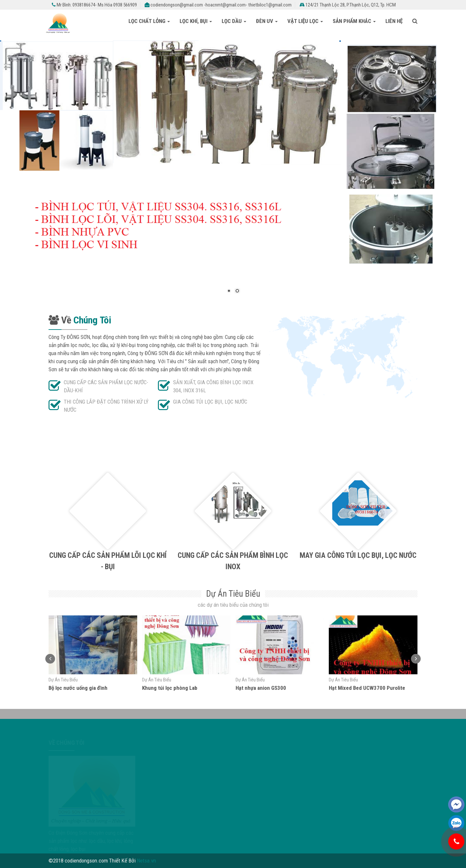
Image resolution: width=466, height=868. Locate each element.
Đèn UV (267, 21)
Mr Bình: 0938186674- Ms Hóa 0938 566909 (94, 5)
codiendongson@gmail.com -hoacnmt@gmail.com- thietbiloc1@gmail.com (218, 5)
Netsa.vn (146, 861)
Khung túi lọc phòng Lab (170, 688)
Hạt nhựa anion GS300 (261, 688)
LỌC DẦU (234, 21)
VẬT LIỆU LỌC (305, 21)
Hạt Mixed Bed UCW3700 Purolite (367, 688)
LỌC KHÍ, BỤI (196, 21)
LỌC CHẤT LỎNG (149, 21)
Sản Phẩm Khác (354, 21)
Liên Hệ (394, 21)
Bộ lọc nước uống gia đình (78, 688)
